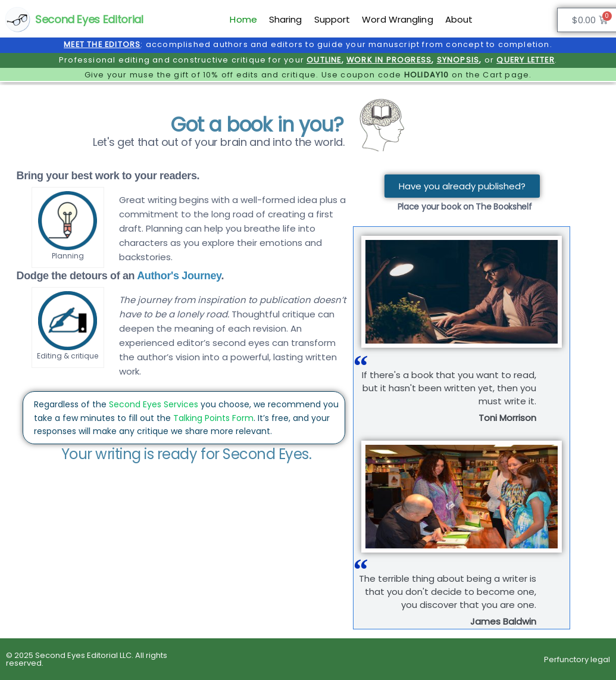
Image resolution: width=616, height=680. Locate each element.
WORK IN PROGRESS (389, 60)
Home (243, 19)
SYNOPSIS (458, 60)
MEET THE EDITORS (102, 44)
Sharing (286, 19)
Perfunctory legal (577, 659)
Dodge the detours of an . (121, 276)
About (459, 19)
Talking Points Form (213, 418)
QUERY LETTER (525, 60)
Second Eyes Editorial (89, 19)
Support (332, 19)
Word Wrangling (397, 19)
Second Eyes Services (154, 404)
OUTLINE (324, 60)
